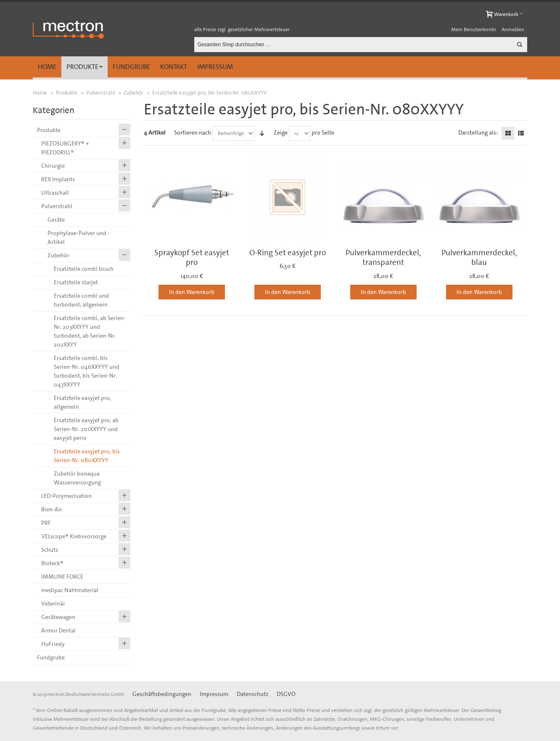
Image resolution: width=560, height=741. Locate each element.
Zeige (281, 132)
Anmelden (513, 29)
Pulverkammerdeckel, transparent (383, 257)
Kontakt (174, 67)
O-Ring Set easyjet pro (288, 253)
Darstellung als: (478, 132)
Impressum (215, 67)
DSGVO (286, 694)
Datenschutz (252, 694)
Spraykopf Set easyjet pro (192, 257)
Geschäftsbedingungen (162, 694)
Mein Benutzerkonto (474, 29)
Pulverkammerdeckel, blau (479, 257)
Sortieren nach (193, 132)
